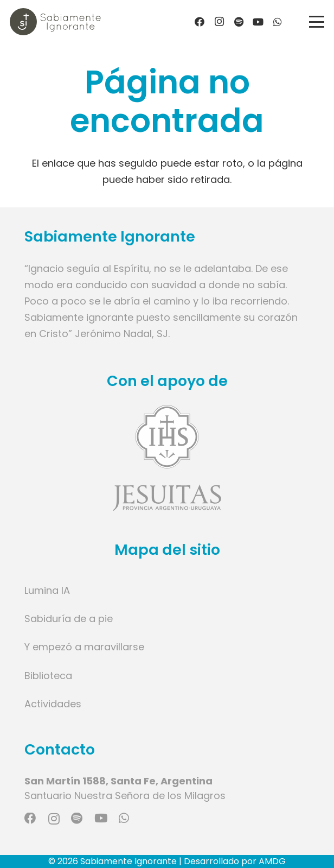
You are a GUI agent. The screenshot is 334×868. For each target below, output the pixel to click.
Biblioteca (48, 676)
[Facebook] (200, 22)
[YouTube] (258, 22)
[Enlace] (167, 458)
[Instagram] (219, 22)
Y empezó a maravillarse (84, 647)
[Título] (239, 22)
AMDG (272, 861)
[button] (317, 22)
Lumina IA (47, 590)
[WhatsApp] (278, 22)
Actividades (53, 704)
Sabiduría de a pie (69, 619)
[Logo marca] (55, 22)
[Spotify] (77, 819)
